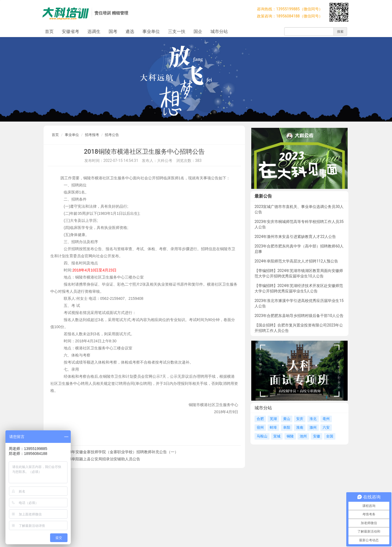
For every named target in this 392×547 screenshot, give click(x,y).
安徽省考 (71, 31)
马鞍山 (262, 436)
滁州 (313, 427)
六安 (326, 427)
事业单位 (151, 31)
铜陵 (290, 436)
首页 (49, 31)
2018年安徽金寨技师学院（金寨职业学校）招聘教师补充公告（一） (120, 452)
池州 (303, 436)
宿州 (260, 427)
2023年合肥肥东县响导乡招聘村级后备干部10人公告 (299, 316)
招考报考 (92, 135)
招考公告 (112, 135)
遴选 (130, 31)
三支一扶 (177, 31)
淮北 (313, 419)
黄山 (287, 419)
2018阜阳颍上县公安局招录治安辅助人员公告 (101, 459)
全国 (330, 436)
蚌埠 (273, 427)
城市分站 (219, 31)
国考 (113, 31)
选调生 (94, 31)
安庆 (300, 419)
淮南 (300, 427)
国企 (198, 31)
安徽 (317, 436)
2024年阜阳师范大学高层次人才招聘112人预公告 (296, 261)
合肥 (260, 419)
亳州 (326, 419)
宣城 (277, 436)
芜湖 (273, 419)
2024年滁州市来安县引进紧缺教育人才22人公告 (295, 237)
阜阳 (287, 427)
